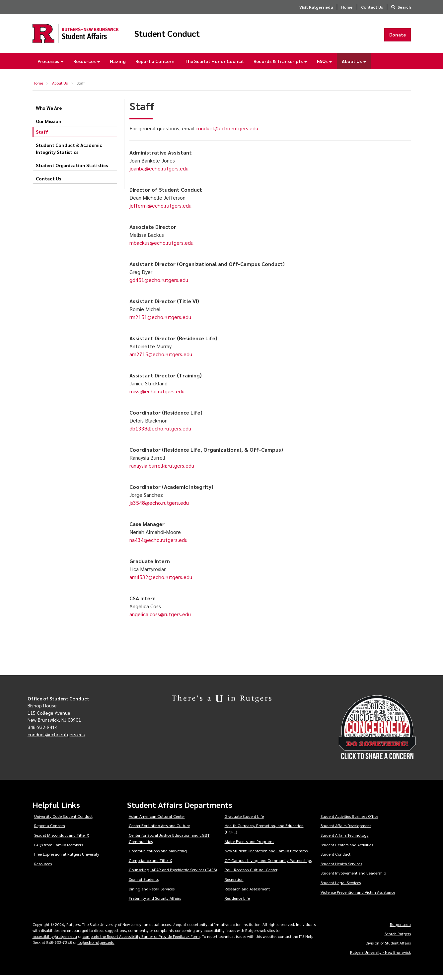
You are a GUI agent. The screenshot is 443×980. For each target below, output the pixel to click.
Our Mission (49, 126)
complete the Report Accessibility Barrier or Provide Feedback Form (141, 941)
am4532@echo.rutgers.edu (161, 581)
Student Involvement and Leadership (353, 878)
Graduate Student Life (244, 821)
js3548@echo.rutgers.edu (159, 507)
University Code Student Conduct (63, 821)
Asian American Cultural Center (157, 821)
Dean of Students (144, 884)
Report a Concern (155, 66)
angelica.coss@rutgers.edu (160, 618)
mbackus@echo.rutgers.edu (161, 247)
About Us (354, 66)
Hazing (118, 66)
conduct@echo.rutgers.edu (227, 132)
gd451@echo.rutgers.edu (159, 284)
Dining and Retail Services (152, 893)
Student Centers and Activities (347, 849)
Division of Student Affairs (388, 947)
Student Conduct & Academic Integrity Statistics (69, 153)
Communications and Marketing (158, 855)
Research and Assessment (247, 893)
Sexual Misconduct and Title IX (62, 840)
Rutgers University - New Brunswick (380, 957)
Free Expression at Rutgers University (67, 859)
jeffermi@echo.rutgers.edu (160, 210)
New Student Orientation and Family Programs (266, 855)
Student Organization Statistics (72, 170)
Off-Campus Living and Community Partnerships (268, 865)
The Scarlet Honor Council (214, 66)
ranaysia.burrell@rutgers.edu (162, 470)
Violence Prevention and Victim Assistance (358, 897)
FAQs (324, 66)
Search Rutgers (398, 938)
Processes (50, 66)
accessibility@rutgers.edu (55, 941)
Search (404, 7)
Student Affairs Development (346, 830)
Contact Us (372, 7)
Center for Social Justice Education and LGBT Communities (169, 843)
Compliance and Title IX (150, 865)
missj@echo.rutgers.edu (157, 395)
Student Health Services (341, 868)
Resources (87, 66)
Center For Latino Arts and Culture (159, 830)
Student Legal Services (341, 887)
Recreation (234, 884)
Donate (398, 37)
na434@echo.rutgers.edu (158, 544)
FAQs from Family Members (59, 849)
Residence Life (237, 903)
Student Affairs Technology (345, 840)
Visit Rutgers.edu (316, 7)
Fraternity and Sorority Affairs (155, 903)
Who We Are (49, 112)
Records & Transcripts (280, 66)
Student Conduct (190, 36)
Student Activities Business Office (349, 821)
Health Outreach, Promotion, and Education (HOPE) (264, 833)
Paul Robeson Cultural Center (251, 874)
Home (347, 7)
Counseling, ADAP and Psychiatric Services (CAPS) (173, 874)
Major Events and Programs (249, 846)
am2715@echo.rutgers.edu (161, 358)
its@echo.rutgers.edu (96, 947)
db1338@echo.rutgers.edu (160, 433)
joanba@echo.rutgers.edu (159, 173)
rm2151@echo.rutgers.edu (160, 321)
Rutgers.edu (400, 929)
